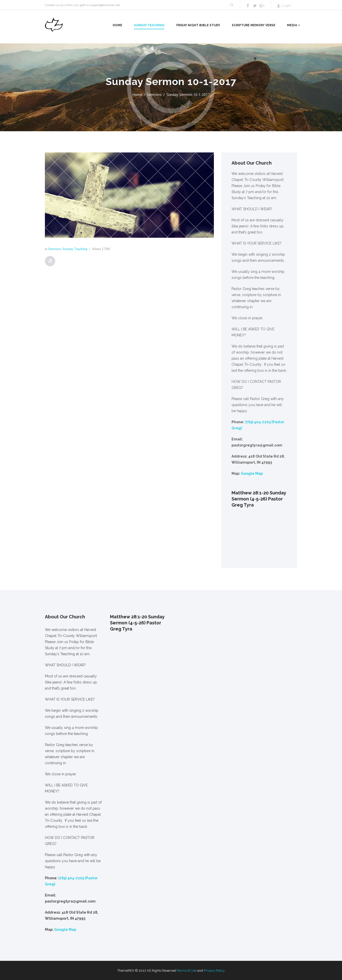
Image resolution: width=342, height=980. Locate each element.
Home (118, 25)
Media (292, 25)
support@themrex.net (105, 5)
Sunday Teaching (149, 25)
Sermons (154, 95)
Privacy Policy (214, 971)
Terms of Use (187, 971)
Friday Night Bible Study (198, 25)
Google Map (252, 473)
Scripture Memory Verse (254, 25)
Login (286, 6)
